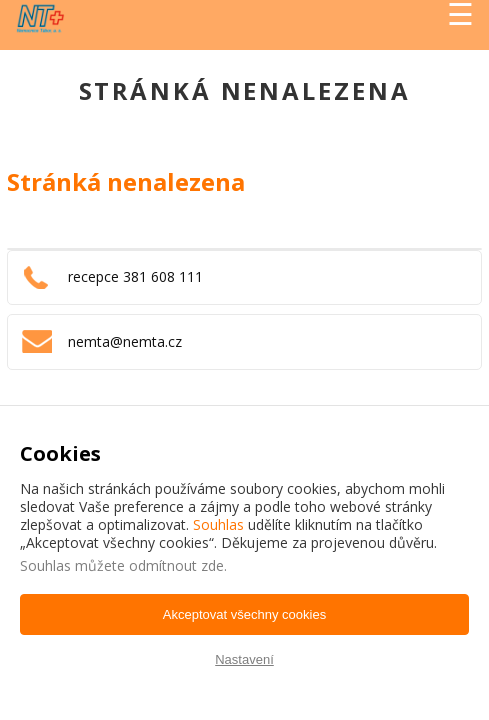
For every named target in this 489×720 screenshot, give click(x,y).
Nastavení (244, 659)
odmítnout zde (176, 565)
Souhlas (218, 524)
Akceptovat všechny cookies (244, 614)
